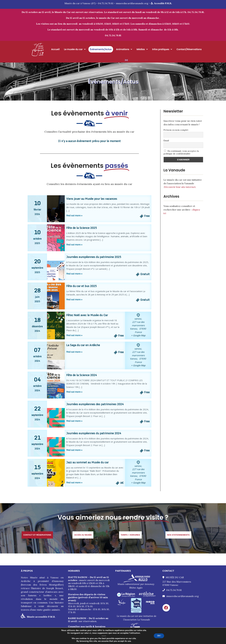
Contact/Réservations (189, 49)
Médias (142, 49)
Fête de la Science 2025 (82, 228)
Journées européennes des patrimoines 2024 (95, 404)
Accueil (55, 49)
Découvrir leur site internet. (180, 187)
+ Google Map (138, 335)
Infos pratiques (162, 49)
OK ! (161, 636)
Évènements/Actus (101, 49)
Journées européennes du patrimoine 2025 (94, 257)
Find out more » (74, 215)
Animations (124, 49)
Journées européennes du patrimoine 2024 (94, 433)
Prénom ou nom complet (176, 130)
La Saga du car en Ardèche (83, 345)
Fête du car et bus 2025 (81, 286)
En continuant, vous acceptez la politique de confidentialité (181, 152)
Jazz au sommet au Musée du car (87, 462)
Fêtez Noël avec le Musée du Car (87, 315)
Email (166, 141)
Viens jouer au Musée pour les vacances (92, 199)
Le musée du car (75, 49)
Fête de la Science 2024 (82, 375)
